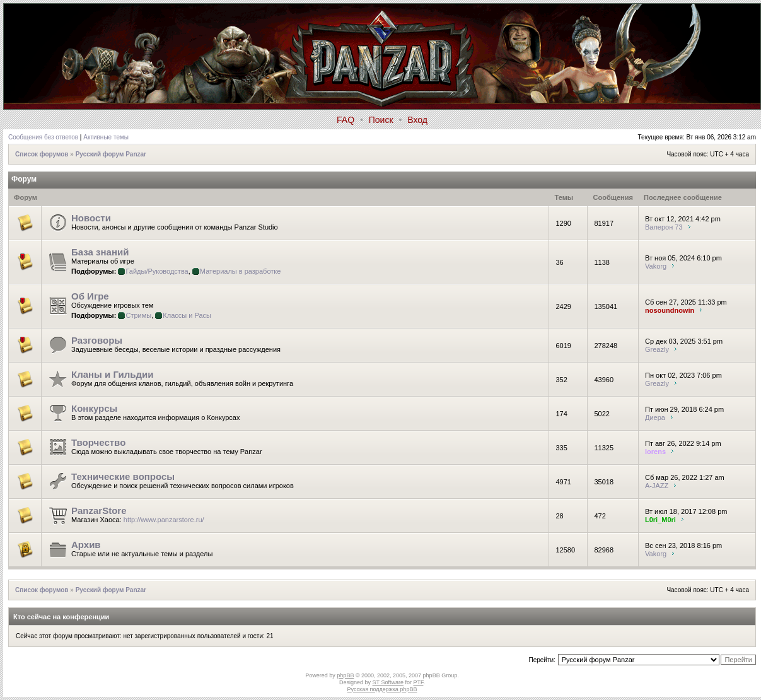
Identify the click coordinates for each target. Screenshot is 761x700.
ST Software (388, 682)
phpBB (345, 675)
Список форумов (42, 154)
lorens (655, 452)
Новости (91, 218)
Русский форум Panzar (111, 154)
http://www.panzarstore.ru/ (164, 520)
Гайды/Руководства (157, 271)
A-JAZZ (657, 486)
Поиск (381, 120)
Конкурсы (94, 408)
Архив (86, 545)
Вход (417, 120)
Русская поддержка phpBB (382, 689)
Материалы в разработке (241, 271)
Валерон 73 (664, 227)
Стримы (138, 315)
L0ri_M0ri (660, 520)
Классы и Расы (187, 315)
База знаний (100, 252)
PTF (418, 682)
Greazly (657, 349)
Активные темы (106, 137)
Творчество (98, 442)
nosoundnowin (670, 310)
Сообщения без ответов (43, 137)
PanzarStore (99, 510)
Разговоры (97, 340)
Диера (655, 417)
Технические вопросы (123, 476)
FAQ (346, 120)
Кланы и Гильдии (113, 374)
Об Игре (90, 296)
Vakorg (656, 266)
